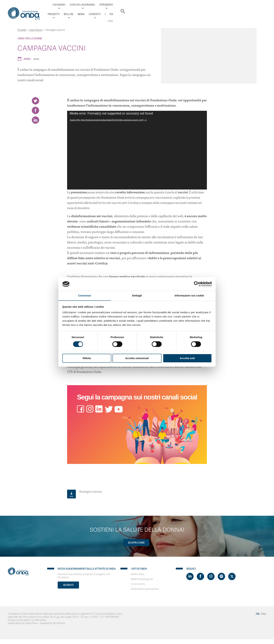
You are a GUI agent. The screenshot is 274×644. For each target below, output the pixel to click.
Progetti (182, 7)
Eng (247, 7)
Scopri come (136, 542)
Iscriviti (68, 584)
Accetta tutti (187, 358)
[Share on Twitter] (35, 100)
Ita (240, 7)
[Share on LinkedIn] (35, 123)
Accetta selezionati (137, 358)
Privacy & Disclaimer (19, 619)
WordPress (59, 622)
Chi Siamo (118, 7)
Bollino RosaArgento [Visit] (142, 578)
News (210, 7)
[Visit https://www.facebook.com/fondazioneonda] (200, 576)
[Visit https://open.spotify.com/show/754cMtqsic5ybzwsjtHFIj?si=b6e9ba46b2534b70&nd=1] (221, 576)
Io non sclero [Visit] (138, 583)
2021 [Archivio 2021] (37, 59)
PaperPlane (31, 622)
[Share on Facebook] (35, 111)
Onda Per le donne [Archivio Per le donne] (30, 38)
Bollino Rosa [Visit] (138, 573)
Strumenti (165, 7)
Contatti (223, 7)
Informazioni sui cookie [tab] (190, 295)
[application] (137, 149)
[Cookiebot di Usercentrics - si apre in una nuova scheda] (197, 284)
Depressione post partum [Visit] (145, 588)
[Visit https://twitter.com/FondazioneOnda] (232, 576)
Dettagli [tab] (137, 295)
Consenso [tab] (84, 295)
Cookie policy (39, 619)
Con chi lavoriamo (141, 7)
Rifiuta (87, 358)
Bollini (197, 7)
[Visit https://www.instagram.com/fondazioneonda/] (211, 576)
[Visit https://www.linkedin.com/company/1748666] (190, 576)
